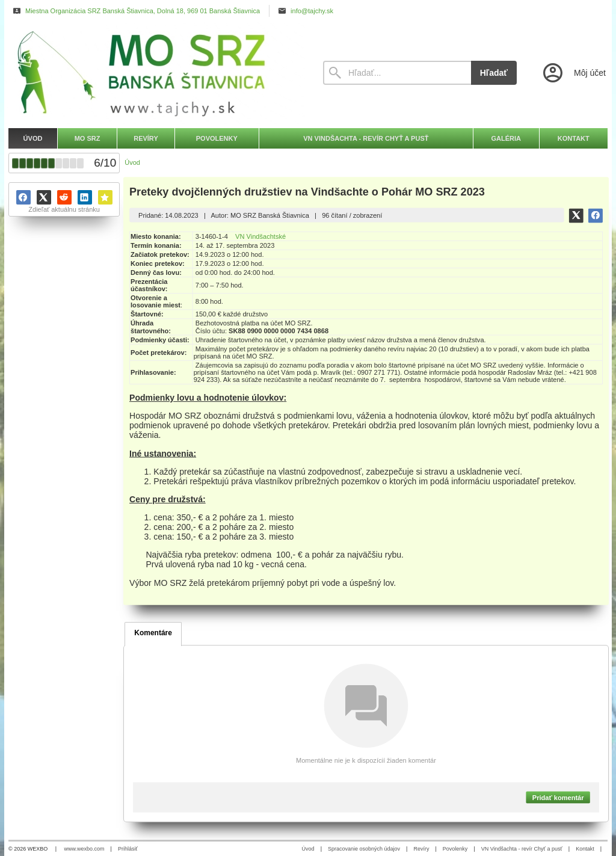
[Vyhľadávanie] (397, 73)
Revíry (421, 849)
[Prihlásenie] (573, 73)
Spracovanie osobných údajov (364, 849)
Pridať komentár (558, 797)
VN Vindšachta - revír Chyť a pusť (522, 849)
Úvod (308, 849)
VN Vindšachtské (260, 236)
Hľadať (494, 73)
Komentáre (153, 633)
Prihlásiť (128, 849)
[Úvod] (155, 73)
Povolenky (455, 849)
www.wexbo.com (85, 849)
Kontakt (585, 849)
